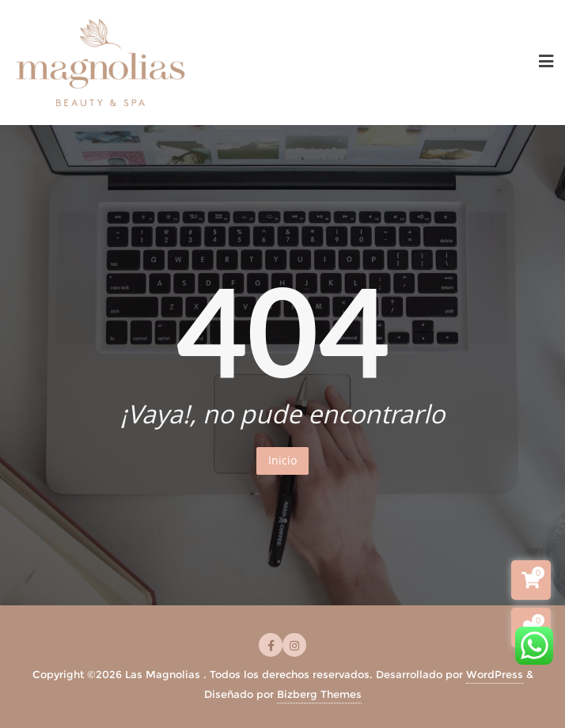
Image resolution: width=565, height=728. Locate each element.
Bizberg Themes (319, 694)
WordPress (495, 674)
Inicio (282, 460)
